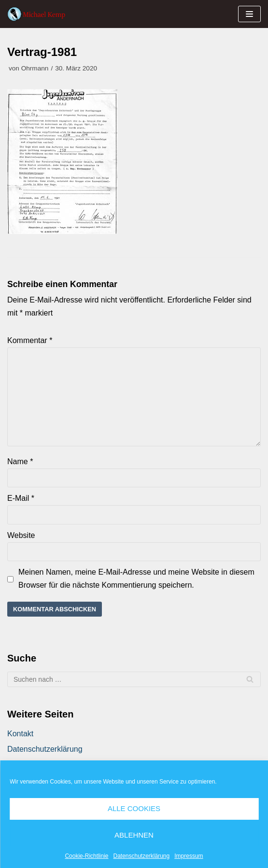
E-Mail (21, 498)
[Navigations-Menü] (249, 14)
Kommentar (30, 340)
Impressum (189, 856)
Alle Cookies (134, 808)
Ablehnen (134, 835)
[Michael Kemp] (39, 14)
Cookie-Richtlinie (86, 856)
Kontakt (20, 734)
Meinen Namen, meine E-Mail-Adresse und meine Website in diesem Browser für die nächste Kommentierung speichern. (136, 579)
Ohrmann (35, 68)
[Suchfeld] (134, 679)
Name (20, 462)
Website (21, 535)
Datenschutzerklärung (141, 856)
